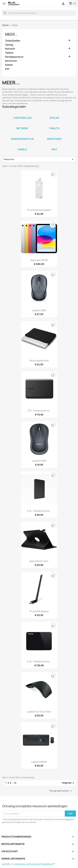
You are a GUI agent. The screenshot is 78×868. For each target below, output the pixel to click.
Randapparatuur (14, 57)
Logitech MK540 (39, 762)
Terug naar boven (61, 791)
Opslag (9, 45)
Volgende (68, 783)
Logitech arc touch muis (39, 712)
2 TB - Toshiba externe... (39, 511)
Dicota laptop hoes (39, 361)
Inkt (7, 69)
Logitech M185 (39, 461)
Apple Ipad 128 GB (39, 260)
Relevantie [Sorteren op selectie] (39, 159)
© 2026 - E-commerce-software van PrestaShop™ (28, 864)
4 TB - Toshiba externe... (39, 661)
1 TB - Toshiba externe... (39, 411)
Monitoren (11, 61)
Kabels (9, 65)
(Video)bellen (13, 41)
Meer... (11, 34)
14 (15, 783)
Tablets (9, 53)
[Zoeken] (39, 13)
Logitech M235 (39, 310)
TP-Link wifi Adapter (39, 611)
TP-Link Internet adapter (39, 210)
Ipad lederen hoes (39, 561)
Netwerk (10, 49)
